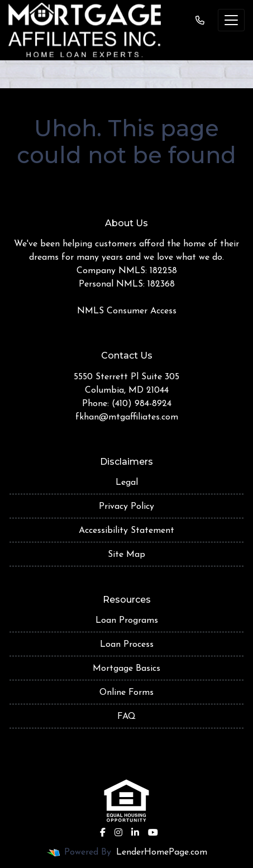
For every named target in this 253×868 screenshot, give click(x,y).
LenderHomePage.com (162, 852)
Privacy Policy (126, 507)
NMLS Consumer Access (127, 311)
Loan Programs (127, 621)
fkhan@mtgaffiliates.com (127, 417)
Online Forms (126, 693)
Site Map (126, 555)
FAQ (126, 717)
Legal (127, 483)
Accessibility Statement (126, 531)
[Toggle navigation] (231, 20)
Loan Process (127, 645)
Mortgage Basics (126, 669)
